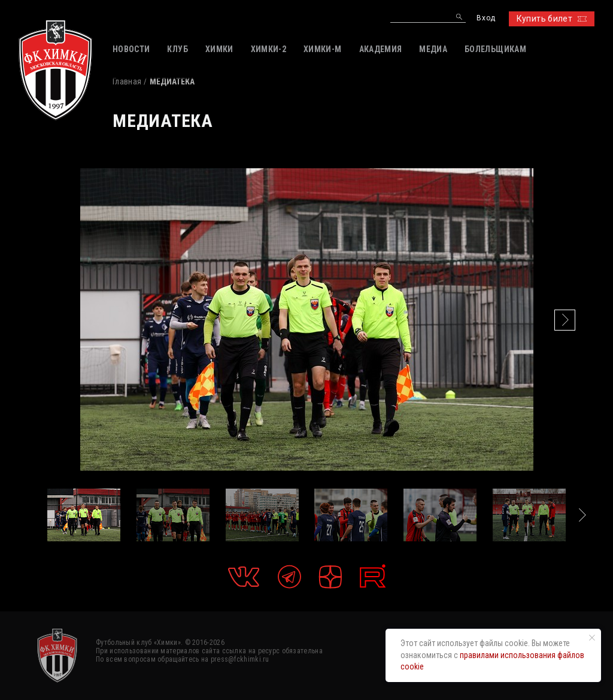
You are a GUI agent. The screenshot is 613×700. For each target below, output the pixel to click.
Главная (127, 81)
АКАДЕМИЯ (381, 49)
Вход (486, 18)
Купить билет (552, 19)
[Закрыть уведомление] (592, 638)
